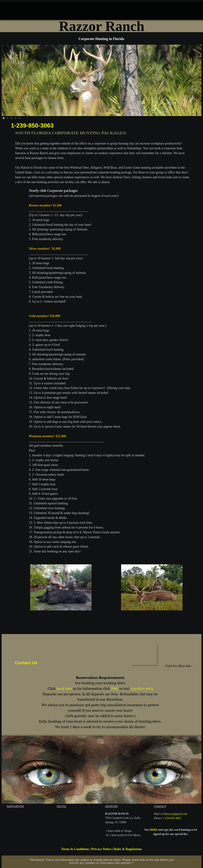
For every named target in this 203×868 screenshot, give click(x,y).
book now (64, 689)
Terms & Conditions (75, 849)
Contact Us (26, 663)
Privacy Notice (101, 849)
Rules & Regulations (128, 849)
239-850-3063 (142, 689)
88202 (154, 830)
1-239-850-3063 (32, 125)
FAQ (115, 689)
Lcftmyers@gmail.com (174, 814)
